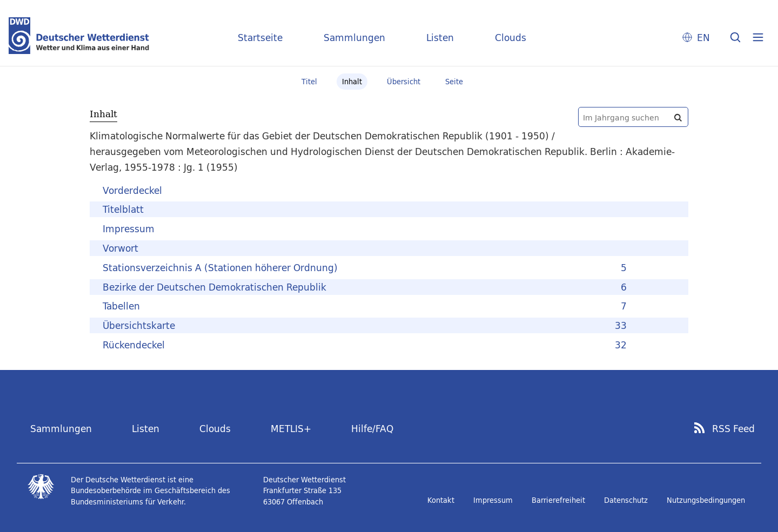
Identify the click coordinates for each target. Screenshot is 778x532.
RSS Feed (733, 429)
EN (703, 38)
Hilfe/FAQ (372, 429)
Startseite (260, 38)
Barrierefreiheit (558, 500)
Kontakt (441, 500)
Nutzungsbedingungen (706, 500)
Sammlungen (354, 38)
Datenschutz (626, 500)
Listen (440, 38)
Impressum (493, 500)
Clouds (511, 38)
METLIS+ (291, 429)
